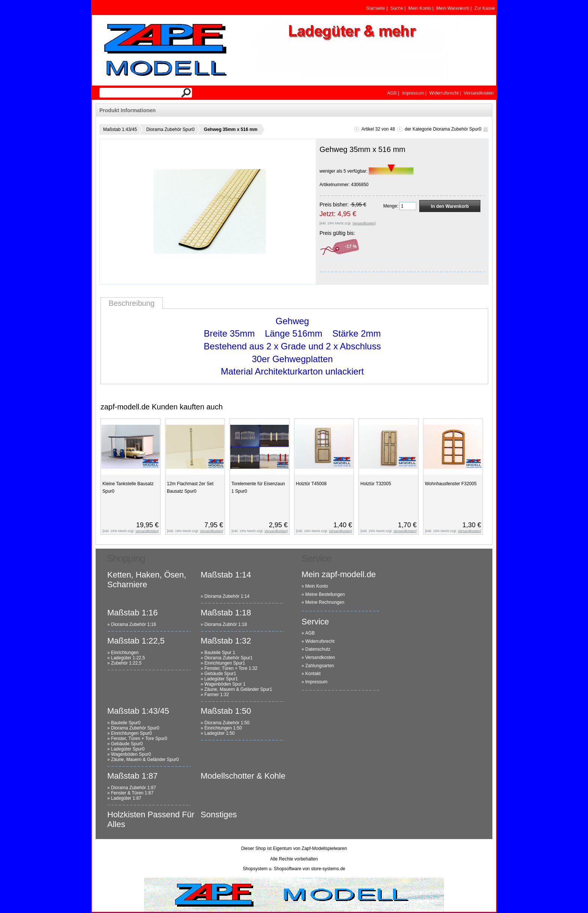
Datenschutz (318, 649)
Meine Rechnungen (325, 602)
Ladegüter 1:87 (126, 798)
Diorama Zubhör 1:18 (226, 624)
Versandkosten (320, 657)
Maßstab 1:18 (226, 613)
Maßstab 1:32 (226, 641)
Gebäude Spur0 (127, 744)
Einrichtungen (125, 653)
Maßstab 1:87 (133, 776)
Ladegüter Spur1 (221, 679)
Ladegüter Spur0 (128, 749)
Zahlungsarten (320, 666)
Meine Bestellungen (325, 594)
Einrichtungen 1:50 (223, 728)
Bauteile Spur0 (126, 723)
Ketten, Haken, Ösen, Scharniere (147, 580)
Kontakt (313, 674)
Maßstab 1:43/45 (120, 129)
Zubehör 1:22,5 (126, 663)
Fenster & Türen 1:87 (132, 793)
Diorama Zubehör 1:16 (133, 624)
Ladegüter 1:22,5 (128, 658)
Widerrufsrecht (320, 641)
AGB (310, 633)
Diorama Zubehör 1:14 (227, 596)
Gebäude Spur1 (220, 674)
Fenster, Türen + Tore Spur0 (139, 739)
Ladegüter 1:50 (220, 733)
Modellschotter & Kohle (243, 776)
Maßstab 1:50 (226, 711)
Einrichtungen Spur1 (225, 663)
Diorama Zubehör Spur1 (229, 658)
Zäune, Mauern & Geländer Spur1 (238, 689)
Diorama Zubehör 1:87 (133, 788)
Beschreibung (132, 303)
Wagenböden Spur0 (131, 754)
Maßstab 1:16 (133, 613)
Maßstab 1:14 (226, 575)
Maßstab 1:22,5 (136, 641)
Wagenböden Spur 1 (225, 684)
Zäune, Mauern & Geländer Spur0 (145, 760)
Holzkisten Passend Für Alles (151, 819)
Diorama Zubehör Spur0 (170, 129)
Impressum (316, 682)
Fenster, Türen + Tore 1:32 (231, 668)
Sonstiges (219, 814)
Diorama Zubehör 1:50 (227, 723)
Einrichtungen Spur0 (131, 733)
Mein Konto (317, 586)
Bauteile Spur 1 (220, 653)
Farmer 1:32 (217, 695)
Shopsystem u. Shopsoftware (272, 869)
